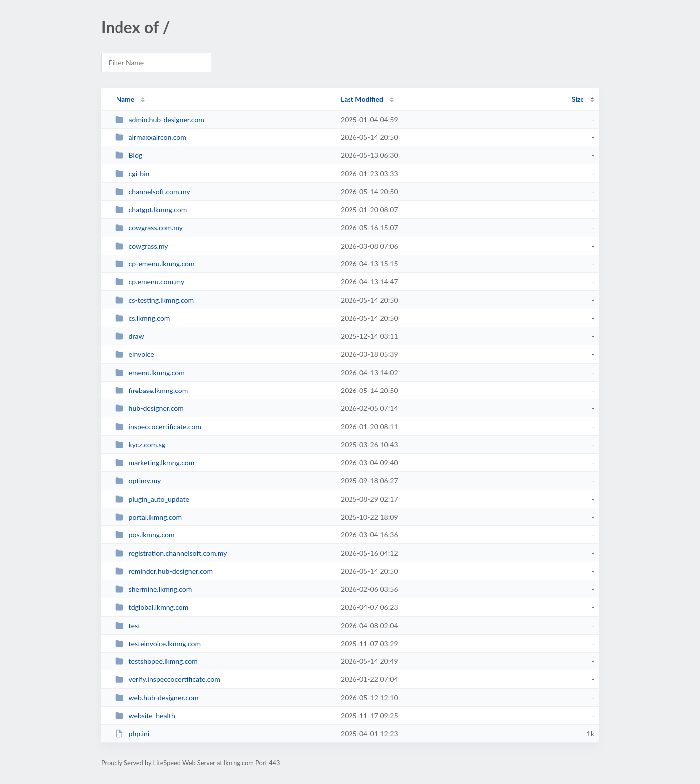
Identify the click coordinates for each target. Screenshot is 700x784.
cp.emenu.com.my (150, 282)
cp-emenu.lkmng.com (155, 264)
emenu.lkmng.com (150, 372)
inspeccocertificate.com (158, 427)
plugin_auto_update (152, 499)
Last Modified (362, 99)
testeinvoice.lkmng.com (158, 643)
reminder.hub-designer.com (164, 571)
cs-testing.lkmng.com (154, 300)
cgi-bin (132, 174)
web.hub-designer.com (157, 698)
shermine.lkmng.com (153, 589)
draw (129, 336)
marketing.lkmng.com (155, 462)
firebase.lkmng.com (151, 390)
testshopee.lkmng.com (156, 661)
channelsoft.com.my (153, 192)
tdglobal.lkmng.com (152, 607)
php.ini (132, 733)
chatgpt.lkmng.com (151, 209)
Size (578, 99)
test (128, 625)
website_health (145, 716)
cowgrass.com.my (149, 227)
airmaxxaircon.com (151, 137)
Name (125, 99)
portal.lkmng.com (148, 517)
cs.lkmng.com (142, 318)
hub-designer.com (149, 408)
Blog (129, 155)
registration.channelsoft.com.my (171, 553)
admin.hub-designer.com (160, 119)
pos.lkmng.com (145, 535)
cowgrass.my (141, 246)
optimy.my (138, 480)
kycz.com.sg (140, 445)
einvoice (134, 354)
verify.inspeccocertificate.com (168, 679)
